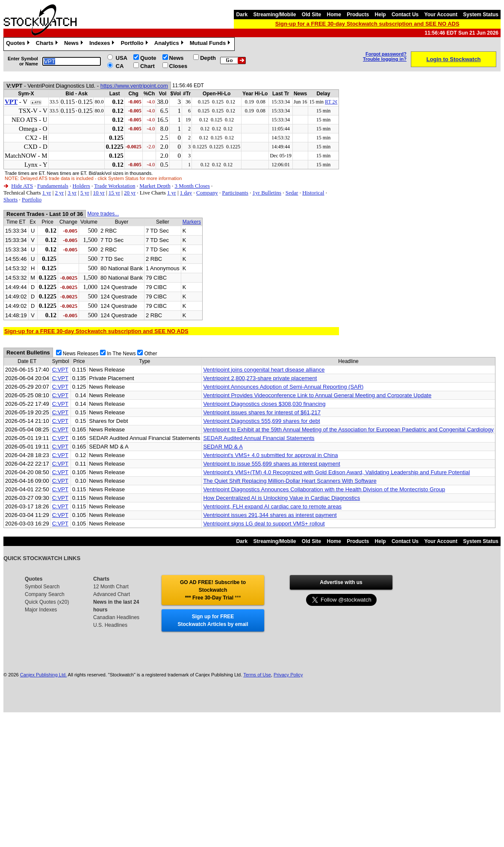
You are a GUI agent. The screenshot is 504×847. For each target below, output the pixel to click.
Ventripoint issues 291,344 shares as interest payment (270, 515)
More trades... (103, 214)
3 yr (72, 193)
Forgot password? (386, 54)
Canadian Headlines (116, 617)
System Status (481, 15)
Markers (192, 222)
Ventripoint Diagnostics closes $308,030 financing (264, 404)
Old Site (311, 15)
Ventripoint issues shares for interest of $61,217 (262, 412)
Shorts (10, 199)
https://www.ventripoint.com (134, 86)
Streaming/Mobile (274, 15)
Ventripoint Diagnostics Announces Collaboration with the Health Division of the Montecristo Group (324, 489)
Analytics (170, 44)
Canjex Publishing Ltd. (43, 675)
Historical (313, 193)
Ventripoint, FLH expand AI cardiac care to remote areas (272, 506)
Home (334, 15)
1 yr (47, 193)
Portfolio (135, 44)
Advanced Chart (112, 594)
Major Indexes (41, 610)
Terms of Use (257, 675)
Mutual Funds (211, 44)
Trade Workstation (115, 186)
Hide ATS (22, 186)
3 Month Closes (192, 186)
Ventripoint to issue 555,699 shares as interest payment (271, 464)
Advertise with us (341, 582)
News (75, 44)
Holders (81, 186)
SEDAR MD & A (223, 447)
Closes (178, 66)
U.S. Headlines (110, 625)
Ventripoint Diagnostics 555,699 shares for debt (261, 421)
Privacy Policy (288, 675)
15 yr (114, 193)
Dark (242, 15)
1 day (186, 193)
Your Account (441, 15)
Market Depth (155, 186)
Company (207, 193)
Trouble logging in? (385, 59)
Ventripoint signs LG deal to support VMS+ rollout (264, 524)
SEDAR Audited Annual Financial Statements (259, 438)
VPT (11, 102)
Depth (208, 58)
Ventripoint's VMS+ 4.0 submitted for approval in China (270, 455)
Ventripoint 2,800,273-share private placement (260, 378)
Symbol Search (42, 587)
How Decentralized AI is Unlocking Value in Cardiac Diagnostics (281, 498)
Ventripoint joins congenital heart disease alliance (264, 370)
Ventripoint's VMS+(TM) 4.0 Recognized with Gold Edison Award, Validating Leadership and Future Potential (336, 472)
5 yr (85, 193)
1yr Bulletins (267, 193)
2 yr (59, 193)
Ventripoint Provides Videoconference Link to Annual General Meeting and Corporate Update (317, 395)
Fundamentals (53, 186)
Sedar (292, 193)
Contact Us (405, 15)
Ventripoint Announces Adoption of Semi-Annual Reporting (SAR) (283, 387)
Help (380, 15)
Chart (147, 66)
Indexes (103, 44)
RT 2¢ (331, 102)
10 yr (99, 193)
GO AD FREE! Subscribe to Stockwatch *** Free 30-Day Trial (213, 590)
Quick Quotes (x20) (47, 602)
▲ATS (36, 102)
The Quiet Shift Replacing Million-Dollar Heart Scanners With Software (290, 481)
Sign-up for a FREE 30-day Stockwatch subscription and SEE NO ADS (367, 24)
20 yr (130, 193)
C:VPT (60, 370)
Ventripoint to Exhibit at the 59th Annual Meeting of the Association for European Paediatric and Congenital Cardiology (348, 429)
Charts (48, 44)
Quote (148, 58)
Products (358, 15)
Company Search (45, 594)
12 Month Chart (111, 587)
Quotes (19, 44)
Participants (235, 193)
